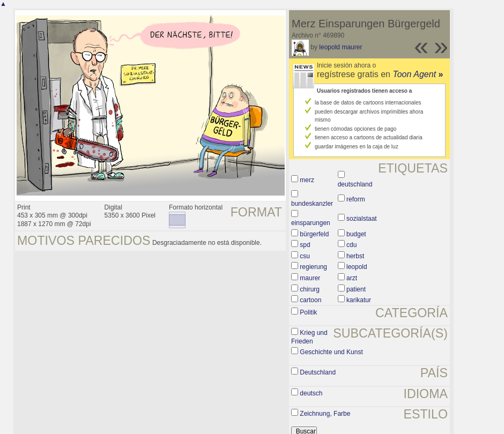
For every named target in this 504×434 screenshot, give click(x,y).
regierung (313, 267)
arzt (352, 278)
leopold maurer (340, 47)
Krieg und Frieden (309, 337)
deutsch (311, 393)
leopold (357, 267)
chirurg (310, 289)
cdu (351, 245)
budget (356, 234)
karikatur (359, 300)
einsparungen (311, 223)
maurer (310, 278)
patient (356, 289)
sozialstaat (362, 219)
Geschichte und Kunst (331, 352)
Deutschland (318, 372)
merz (307, 180)
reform (356, 199)
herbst (355, 256)
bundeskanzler (312, 204)
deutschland (355, 184)
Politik (308, 312)
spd (305, 245)
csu (305, 256)
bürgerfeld (314, 234)
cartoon (310, 300)
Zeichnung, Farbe (325, 414)
